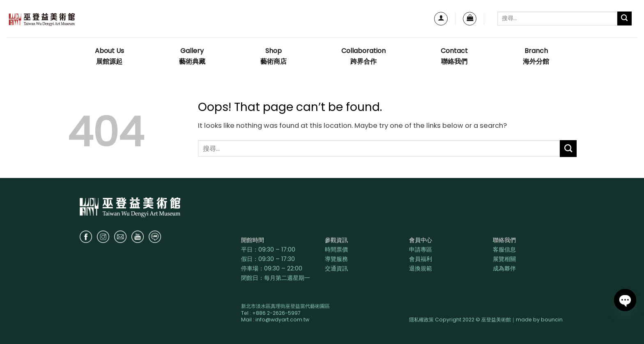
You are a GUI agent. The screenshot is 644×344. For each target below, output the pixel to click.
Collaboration (363, 57)
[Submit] (624, 19)
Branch (536, 57)
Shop (274, 57)
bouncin (552, 320)
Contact (454, 57)
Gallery (192, 57)
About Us (109, 57)
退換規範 (421, 268)
